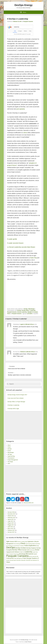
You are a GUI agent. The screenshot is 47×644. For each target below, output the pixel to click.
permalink (30, 314)
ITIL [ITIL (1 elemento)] (23, 552)
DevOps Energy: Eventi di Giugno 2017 (17, 395)
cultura (25, 133)
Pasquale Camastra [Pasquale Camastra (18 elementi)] (17, 556)
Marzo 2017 (11, 528)
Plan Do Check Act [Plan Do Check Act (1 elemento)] (33, 556)
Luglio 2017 (10, 521)
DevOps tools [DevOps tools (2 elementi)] (26, 550)
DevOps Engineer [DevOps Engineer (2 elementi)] (31, 548)
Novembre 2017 (12, 514)
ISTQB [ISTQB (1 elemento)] (21, 552)
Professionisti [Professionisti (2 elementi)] (10, 558)
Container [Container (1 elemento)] (22, 546)
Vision (9, 314)
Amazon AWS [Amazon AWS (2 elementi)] (13, 542)
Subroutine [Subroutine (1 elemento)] (23, 560)
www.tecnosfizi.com (29, 503)
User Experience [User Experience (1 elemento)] (34, 560)
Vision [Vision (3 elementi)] (8, 562)
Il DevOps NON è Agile (13, 409)
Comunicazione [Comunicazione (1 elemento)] (16, 546)
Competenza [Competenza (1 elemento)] (10, 546)
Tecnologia (10, 462)
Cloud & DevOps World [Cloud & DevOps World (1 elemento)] (30, 544)
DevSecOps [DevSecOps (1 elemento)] (32, 550)
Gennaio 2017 (11, 532)
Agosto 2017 (11, 519)
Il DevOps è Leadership (13, 405)
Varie (9, 463)
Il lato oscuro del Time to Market (16, 398)
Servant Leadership (22, 312)
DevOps (26, 309)
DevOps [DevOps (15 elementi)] (11, 548)
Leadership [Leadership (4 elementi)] (28, 552)
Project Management (13, 460)
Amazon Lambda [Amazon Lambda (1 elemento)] (21, 542)
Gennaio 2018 (11, 512)
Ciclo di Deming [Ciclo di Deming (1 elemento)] (17, 544)
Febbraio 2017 (11, 530)
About (9, 445)
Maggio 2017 (11, 525)
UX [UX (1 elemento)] (38, 560)
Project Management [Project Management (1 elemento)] (18, 558)
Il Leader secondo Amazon (15, 243)
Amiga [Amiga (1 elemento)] (26, 542)
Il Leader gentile (12, 239)
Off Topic (10, 454)
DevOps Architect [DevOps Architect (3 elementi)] (21, 548)
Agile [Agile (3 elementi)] (8, 541)
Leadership (33, 310)
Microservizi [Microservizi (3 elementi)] (29, 554)
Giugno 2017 (11, 523)
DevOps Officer (26, 310)
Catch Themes (28, 642)
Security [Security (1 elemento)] (8, 560)
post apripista (21, 109)
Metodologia (31, 309)
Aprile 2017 (10, 527)
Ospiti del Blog (11, 456)
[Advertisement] (24, 294)
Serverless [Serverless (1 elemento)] (19, 560)
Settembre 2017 (12, 518)
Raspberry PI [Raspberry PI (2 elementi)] (35, 558)
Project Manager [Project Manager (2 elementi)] (27, 558)
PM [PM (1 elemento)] (37, 556)
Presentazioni (11, 458)
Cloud (9, 447)
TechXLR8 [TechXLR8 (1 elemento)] (28, 560)
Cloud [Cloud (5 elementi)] (23, 543)
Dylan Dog (33, 258)
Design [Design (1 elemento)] (37, 546)
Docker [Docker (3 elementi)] (37, 550)
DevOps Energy (23, 5)
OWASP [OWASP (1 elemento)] (35, 554)
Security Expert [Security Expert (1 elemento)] (13, 560)
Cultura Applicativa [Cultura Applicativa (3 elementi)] (30, 546)
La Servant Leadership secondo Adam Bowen (21, 247)
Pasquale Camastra (28, 22)
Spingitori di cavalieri (33, 312)
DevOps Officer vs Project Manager (16, 402)
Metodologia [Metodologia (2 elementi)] (22, 554)
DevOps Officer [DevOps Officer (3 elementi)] (17, 550)
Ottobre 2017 (11, 516)
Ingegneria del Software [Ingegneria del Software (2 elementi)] (13, 552)
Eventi (9, 451)
